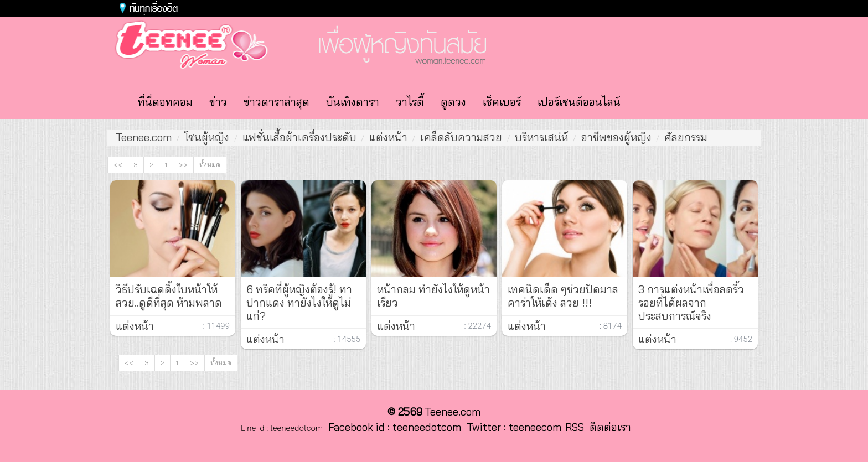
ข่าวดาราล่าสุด (277, 102)
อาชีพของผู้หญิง (616, 137)
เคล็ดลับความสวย (461, 137)
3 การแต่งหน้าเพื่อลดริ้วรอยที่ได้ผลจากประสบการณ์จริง (691, 303)
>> (183, 165)
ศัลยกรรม (686, 137)
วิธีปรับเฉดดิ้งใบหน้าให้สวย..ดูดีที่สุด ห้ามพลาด (169, 296)
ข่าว (218, 102)
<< (118, 165)
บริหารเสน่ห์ (541, 137)
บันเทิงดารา (353, 102)
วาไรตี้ (410, 102)
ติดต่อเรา (608, 427)
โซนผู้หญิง (207, 137)
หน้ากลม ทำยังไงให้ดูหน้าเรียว (433, 296)
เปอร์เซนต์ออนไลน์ (579, 102)
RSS (575, 427)
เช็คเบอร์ (502, 102)
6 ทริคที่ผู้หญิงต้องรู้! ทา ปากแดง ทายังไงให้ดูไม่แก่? (299, 303)
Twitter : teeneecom (511, 427)
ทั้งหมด (210, 165)
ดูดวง (453, 102)
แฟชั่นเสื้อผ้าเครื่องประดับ (299, 137)
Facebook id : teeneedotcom (392, 427)
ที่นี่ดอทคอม (165, 102)
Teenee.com (144, 137)
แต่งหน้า (388, 137)
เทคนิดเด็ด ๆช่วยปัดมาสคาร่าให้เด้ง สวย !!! (563, 296)
